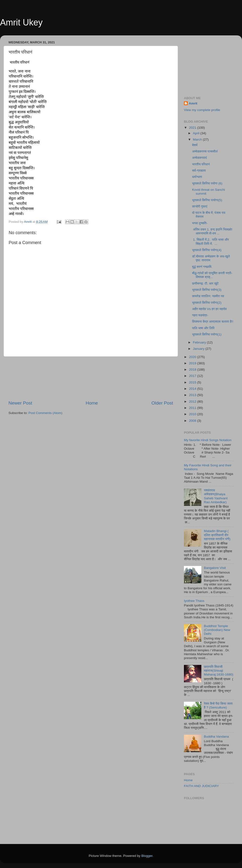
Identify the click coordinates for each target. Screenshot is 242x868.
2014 (193, 389)
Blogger (147, 856)
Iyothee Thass (194, 601)
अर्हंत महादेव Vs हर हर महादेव (209, 309)
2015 (193, 382)
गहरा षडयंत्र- (200, 315)
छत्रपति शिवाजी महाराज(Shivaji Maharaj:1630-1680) (219, 671)
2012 (193, 402)
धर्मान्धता (197, 177)
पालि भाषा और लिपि (203, 328)
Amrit (193, 103)
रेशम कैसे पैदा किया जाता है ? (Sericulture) (218, 705)
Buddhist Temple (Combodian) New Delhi (217, 630)
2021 (193, 128)
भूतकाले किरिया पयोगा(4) (207, 250)
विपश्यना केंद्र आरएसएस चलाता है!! (213, 322)
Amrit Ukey (21, 22)
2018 (193, 370)
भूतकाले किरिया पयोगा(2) (207, 303)
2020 (193, 357)
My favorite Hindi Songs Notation (208, 440)
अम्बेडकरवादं (200, 158)
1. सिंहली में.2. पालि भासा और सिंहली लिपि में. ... (211, 242)
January (199, 349)
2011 (193, 408)
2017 (193, 376)
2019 (193, 363)
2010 (193, 414)
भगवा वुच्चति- (200, 223)
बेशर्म (195, 145)
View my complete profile (202, 110)
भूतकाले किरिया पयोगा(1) (207, 334)
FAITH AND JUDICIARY (201, 786)
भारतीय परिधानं (201, 164)
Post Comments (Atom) (45, 413)
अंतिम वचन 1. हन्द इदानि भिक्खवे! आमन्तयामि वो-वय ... (212, 231)
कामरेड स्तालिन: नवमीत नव (208, 296)
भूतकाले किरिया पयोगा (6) (207, 183)
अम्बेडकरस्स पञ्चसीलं (205, 151)
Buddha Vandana (216, 737)
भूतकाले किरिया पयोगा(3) (207, 290)
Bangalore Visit (215, 568)
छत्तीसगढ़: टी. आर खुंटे (205, 283)
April (197, 133)
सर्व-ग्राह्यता (199, 171)
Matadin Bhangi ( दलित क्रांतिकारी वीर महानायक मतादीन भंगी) (217, 535)
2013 (193, 395)
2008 (193, 421)
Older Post (162, 403)
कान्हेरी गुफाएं (200, 206)
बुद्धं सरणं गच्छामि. (202, 267)
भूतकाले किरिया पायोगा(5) (207, 200)
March (198, 139)
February (200, 342)
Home (92, 403)
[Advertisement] (91, 378)
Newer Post (20, 403)
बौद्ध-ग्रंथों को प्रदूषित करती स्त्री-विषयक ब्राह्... (212, 275)
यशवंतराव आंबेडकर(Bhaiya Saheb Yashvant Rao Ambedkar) (216, 496)
